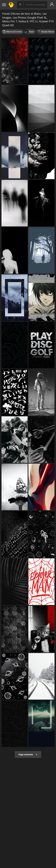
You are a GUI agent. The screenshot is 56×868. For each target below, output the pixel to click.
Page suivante (28, 754)
